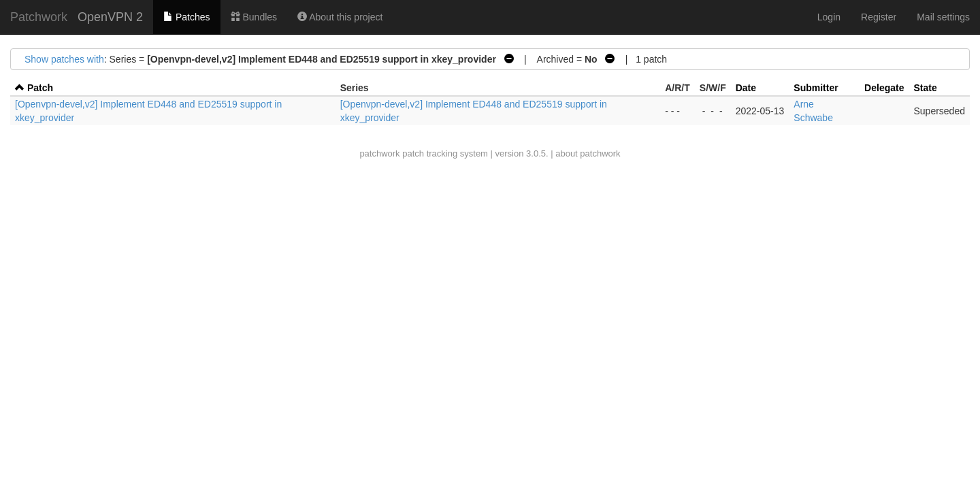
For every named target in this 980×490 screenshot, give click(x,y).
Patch (40, 88)
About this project (340, 17)
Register (879, 17)
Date (746, 88)
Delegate (884, 88)
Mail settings (943, 17)
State (925, 88)
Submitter (816, 88)
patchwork (379, 153)
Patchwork (39, 17)
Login (829, 17)
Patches (186, 17)
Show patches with (64, 59)
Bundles (254, 17)
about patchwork (588, 153)
